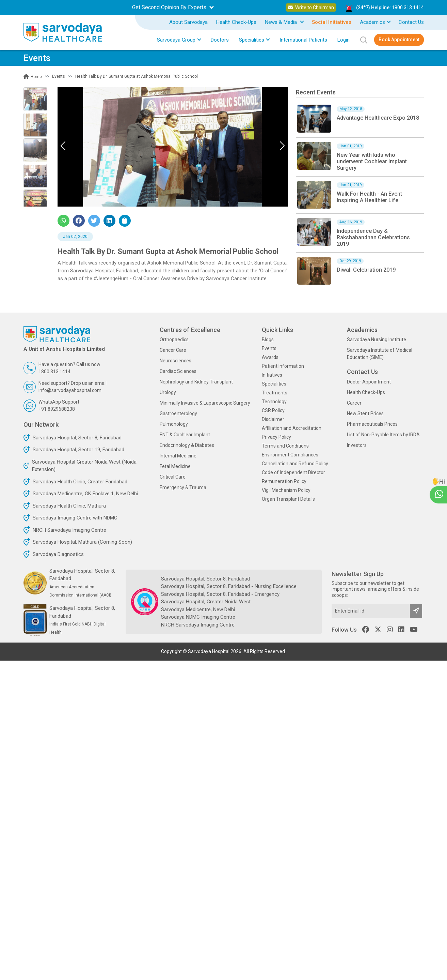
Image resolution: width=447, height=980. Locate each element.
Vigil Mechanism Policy (286, 490)
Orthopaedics (174, 340)
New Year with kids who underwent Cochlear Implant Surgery (372, 161)
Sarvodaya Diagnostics (58, 554)
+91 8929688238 (57, 409)
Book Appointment (399, 40)
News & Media (282, 22)
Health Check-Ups (236, 22)
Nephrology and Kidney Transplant (196, 382)
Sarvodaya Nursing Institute (377, 340)
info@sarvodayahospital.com (70, 390)
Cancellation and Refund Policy (295, 464)
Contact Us (411, 22)
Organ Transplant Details (288, 499)
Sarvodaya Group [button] (176, 40)
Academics (372, 22)
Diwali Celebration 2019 (366, 270)
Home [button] (33, 77)
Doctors (220, 40)
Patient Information (283, 366)
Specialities (274, 384)
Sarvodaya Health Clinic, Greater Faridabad (80, 482)
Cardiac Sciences (178, 371)
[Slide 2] (35, 150)
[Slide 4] (35, 201)
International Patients (303, 40)
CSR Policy (273, 410)
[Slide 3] (35, 176)
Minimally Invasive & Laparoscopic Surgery (205, 403)
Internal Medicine (178, 456)
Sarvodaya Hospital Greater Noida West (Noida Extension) (84, 466)
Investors (357, 445)
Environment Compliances (290, 455)
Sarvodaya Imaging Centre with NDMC (75, 518)
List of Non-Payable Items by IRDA (383, 435)
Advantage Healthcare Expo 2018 (378, 118)
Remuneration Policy (284, 481)
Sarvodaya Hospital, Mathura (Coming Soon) (82, 542)
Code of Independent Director (293, 472)
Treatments (275, 393)
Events (269, 348)
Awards (270, 357)
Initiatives (272, 375)
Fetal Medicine (175, 466)
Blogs (268, 340)
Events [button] (59, 76)
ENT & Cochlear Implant (185, 435)
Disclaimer (273, 419)
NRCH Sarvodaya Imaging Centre (69, 530)
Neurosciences (175, 361)
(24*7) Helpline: (390, 8)
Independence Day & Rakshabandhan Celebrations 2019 (373, 237)
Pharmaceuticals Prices (372, 424)
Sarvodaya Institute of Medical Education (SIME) (380, 354)
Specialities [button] (252, 40)
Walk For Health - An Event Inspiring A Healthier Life (369, 197)
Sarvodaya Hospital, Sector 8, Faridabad (77, 438)
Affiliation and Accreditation (292, 428)
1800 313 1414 (408, 7)
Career (354, 403)
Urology (168, 392)
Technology (274, 402)
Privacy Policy (276, 437)
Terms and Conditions (285, 446)
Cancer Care (173, 350)
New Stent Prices (365, 413)
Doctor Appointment (369, 382)
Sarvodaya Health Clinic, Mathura (69, 506)
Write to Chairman (311, 7)
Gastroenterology (178, 413)
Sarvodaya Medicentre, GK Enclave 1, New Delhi (85, 494)
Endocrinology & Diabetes (187, 445)
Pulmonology (174, 424)
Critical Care (173, 477)
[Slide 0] (35, 99)
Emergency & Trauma (183, 487)
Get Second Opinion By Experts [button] (170, 7)
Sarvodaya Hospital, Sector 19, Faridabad (78, 450)
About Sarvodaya (188, 22)
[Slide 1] (35, 125)
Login (344, 40)
